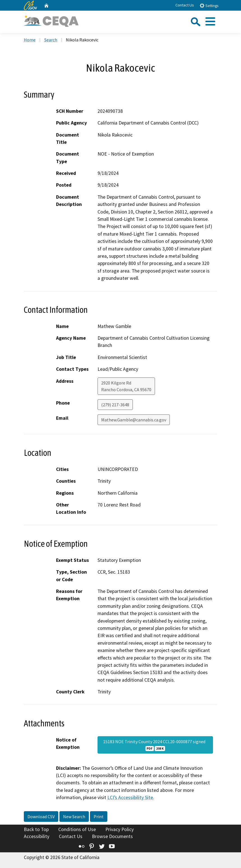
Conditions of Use (77, 829)
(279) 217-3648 (115, 405)
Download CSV (41, 817)
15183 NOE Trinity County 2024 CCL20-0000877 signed (155, 745)
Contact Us (185, 5)
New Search (74, 817)
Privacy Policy (120, 829)
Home (30, 40)
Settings (209, 5)
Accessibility (37, 836)
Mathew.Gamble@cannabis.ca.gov (134, 420)
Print (99, 817)
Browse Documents (112, 836)
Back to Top (36, 829)
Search (51, 40)
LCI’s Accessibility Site (130, 797)
